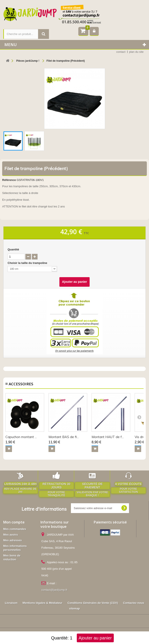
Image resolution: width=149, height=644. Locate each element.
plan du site (136, 52)
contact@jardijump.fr (54, 590)
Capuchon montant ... (21, 437)
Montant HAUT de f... (108, 437)
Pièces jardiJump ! (74, 616)
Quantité (13, 249)
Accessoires (101, 616)
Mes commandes (15, 529)
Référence (9, 180)
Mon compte (14, 522)
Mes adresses (13, 540)
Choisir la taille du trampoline (28, 263)
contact (121, 52)
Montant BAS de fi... (64, 437)
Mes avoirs (11, 535)
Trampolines (49, 616)
